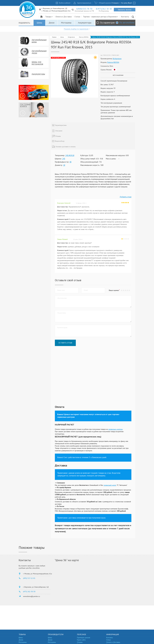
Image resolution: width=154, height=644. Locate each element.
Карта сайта (81, 640)
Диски (52, 23)
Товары (49, 17)
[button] (129, 290)
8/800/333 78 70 (84, 9)
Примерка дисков (84, 638)
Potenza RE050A (84, 37)
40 (70, 162)
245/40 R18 (70, 155)
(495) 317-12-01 (29, 578)
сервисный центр (110, 485)
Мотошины (66, 23)
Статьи (77, 17)
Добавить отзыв (125, 197)
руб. (130, 3)
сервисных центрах (115, 429)
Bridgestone (71, 37)
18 (64, 165)
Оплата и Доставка (64, 17)
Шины (39, 23)
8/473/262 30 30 (104, 9)
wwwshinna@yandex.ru (32, 596)
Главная (54, 37)
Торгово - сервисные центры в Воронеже (101, 17)
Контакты (125, 17)
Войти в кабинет (65, 3)
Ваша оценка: (114, 290)
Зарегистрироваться (84, 3)
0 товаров (115, 3)
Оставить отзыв (65, 343)
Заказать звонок (125, 10)
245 (64, 159)
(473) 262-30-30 (29, 592)
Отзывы (80, 642)
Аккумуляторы (85, 23)
